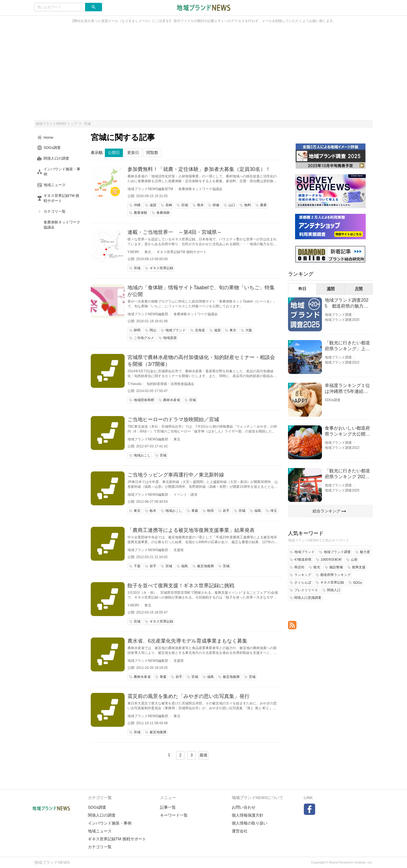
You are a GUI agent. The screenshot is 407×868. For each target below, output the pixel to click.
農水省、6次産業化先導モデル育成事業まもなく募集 (187, 641)
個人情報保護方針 (248, 815)
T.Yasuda (134, 384)
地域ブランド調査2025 (342, 320)
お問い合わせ (244, 807)
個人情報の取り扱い (250, 823)
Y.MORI (133, 252)
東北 (148, 252)
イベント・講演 (185, 495)
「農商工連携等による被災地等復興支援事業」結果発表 (191, 530)
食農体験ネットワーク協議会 (200, 189)
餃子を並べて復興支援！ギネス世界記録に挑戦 (181, 586)
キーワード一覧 (174, 815)
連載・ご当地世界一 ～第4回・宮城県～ (175, 232)
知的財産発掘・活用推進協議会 (170, 384)
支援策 (179, 550)
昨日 (302, 289)
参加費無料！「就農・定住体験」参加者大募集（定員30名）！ (199, 169)
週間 (331, 289)
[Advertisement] (203, 75)
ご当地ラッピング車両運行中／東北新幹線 (176, 475)
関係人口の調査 (102, 815)
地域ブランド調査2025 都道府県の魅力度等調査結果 (347, 304)
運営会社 (240, 831)
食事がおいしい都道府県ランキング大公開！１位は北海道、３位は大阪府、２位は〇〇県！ (347, 431)
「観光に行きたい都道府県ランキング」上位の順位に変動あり (347, 346)
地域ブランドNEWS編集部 (148, 314)
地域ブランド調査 (338, 315)
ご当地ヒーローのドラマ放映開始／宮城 (173, 419)
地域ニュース (100, 831)
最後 (203, 755)
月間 (359, 289)
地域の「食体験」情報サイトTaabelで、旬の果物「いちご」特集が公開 (201, 291)
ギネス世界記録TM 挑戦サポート (182, 252)
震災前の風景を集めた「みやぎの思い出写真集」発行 (189, 696)
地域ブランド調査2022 (342, 362)
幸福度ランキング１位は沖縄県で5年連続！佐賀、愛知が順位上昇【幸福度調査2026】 (347, 389)
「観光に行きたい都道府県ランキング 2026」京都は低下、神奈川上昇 (347, 474)
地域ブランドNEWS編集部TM (150, 189)
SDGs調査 (333, 400)
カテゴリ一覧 (100, 847)
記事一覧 (168, 807)
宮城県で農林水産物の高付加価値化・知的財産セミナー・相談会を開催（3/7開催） (201, 361)
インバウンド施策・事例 (110, 823)
